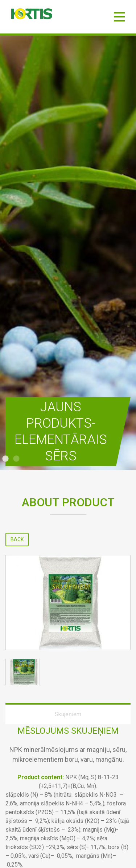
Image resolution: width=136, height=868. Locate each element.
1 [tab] (5, 459)
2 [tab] (16, 459)
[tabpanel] (68, 253)
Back (17, 539)
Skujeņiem (68, 714)
